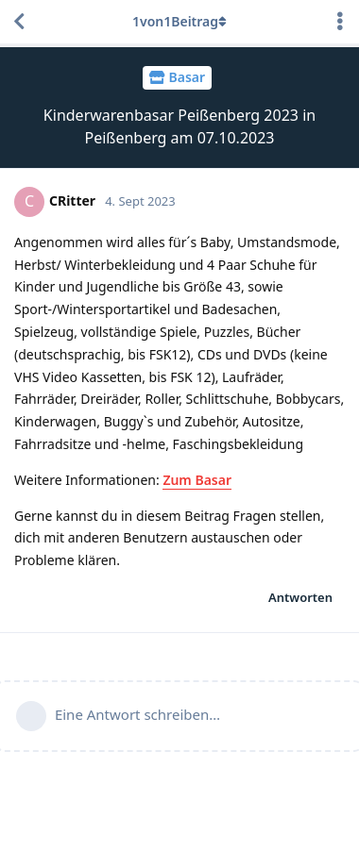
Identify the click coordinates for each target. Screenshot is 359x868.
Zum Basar (197, 480)
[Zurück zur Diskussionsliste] (19, 22)
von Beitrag (179, 22)
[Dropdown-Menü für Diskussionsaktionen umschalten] (340, 22)
